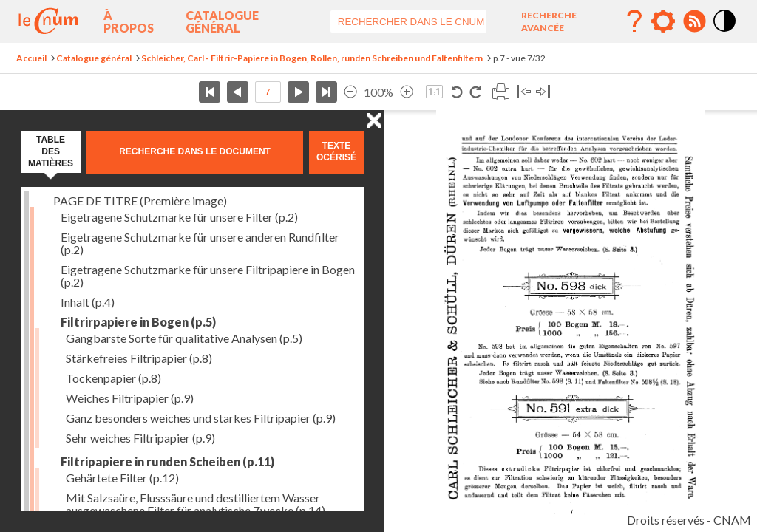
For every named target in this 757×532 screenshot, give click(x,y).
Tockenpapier (113, 378)
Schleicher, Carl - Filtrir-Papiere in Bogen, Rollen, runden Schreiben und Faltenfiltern (312, 58)
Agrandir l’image (407, 92)
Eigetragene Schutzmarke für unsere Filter (179, 217)
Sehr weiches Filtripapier (140, 438)
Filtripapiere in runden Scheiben (167, 461)
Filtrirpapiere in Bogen (138, 322)
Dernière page (326, 92)
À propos (129, 21)
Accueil (31, 58)
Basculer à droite (543, 92)
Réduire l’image (350, 92)
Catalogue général (222, 21)
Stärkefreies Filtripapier (139, 358)
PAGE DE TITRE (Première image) (140, 201)
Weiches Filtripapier (130, 398)
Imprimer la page (500, 92)
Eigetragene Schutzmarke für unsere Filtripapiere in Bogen (208, 276)
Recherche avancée (549, 21)
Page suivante (298, 92)
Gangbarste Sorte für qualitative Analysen (184, 338)
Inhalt (88, 302)
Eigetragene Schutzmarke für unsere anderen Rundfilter (200, 243)
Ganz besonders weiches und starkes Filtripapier (201, 418)
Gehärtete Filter (122, 478)
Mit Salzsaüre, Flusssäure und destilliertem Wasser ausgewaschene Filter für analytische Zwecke (196, 504)
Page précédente (238, 92)
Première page (210, 92)
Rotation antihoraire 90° (457, 92)
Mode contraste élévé (725, 33)
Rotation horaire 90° (475, 92)
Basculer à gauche (524, 92)
